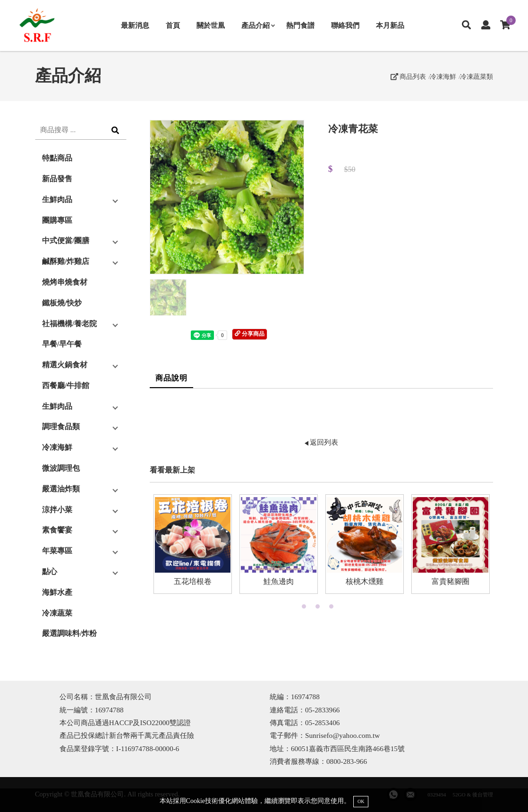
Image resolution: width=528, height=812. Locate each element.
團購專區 (57, 220)
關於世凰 (211, 25)
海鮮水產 (57, 592)
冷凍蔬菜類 (477, 76)
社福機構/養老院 (69, 324)
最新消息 (135, 25)
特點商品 (57, 158)
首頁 (173, 25)
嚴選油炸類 (61, 489)
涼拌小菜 (57, 510)
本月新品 (390, 25)
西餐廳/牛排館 (66, 385)
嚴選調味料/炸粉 (69, 633)
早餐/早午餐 (62, 344)
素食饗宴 (57, 530)
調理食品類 (61, 427)
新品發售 (57, 179)
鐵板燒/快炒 (62, 303)
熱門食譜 (300, 25)
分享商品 (250, 334)
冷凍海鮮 (443, 76)
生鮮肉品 (57, 199)
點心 (50, 571)
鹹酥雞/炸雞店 (66, 261)
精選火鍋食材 (65, 365)
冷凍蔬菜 (57, 613)
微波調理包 (61, 468)
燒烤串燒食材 (65, 282)
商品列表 (409, 76)
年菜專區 (57, 551)
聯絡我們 (345, 25)
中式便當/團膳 (66, 241)
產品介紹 (258, 25)
